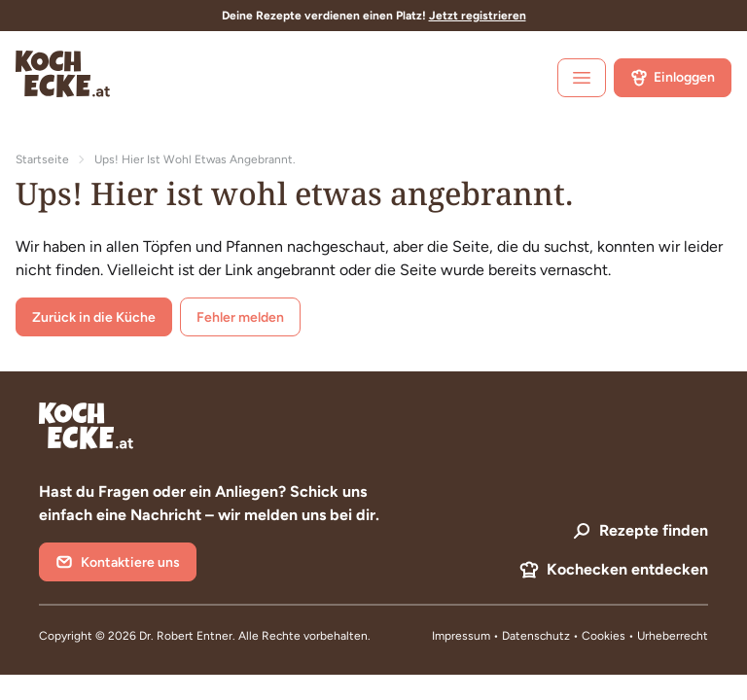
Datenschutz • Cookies (565, 636)
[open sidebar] (582, 78)
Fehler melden (240, 317)
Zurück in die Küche (94, 317)
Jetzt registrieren (478, 16)
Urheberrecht (673, 636)
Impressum (461, 636)
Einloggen (673, 78)
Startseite (42, 159)
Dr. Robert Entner (186, 636)
